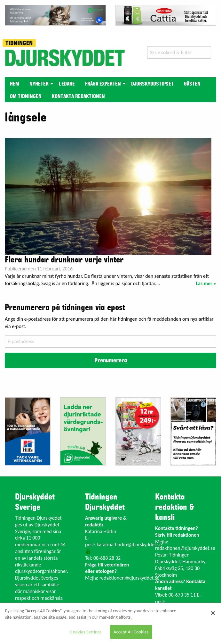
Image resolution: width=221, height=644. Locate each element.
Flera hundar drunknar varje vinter (64, 260)
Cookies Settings (86, 632)
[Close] (213, 613)
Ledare (67, 84)
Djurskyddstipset (152, 84)
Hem (15, 84)
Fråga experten (103, 84)
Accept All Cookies (131, 632)
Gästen (192, 84)
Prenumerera (111, 360)
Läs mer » (206, 283)
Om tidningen (26, 96)
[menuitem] (15, 83)
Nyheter (39, 84)
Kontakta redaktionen (78, 96)
